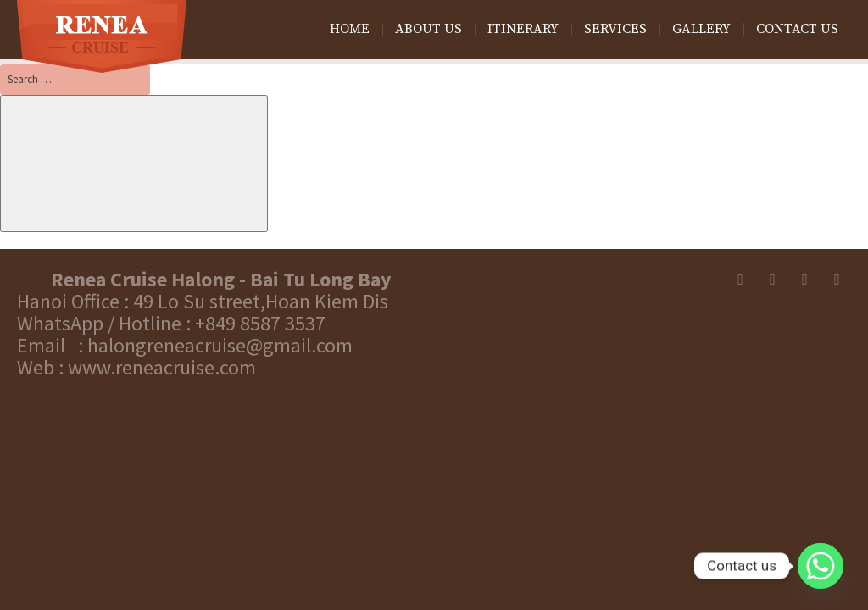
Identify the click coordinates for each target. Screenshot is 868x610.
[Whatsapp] (821, 566)
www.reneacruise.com (162, 367)
